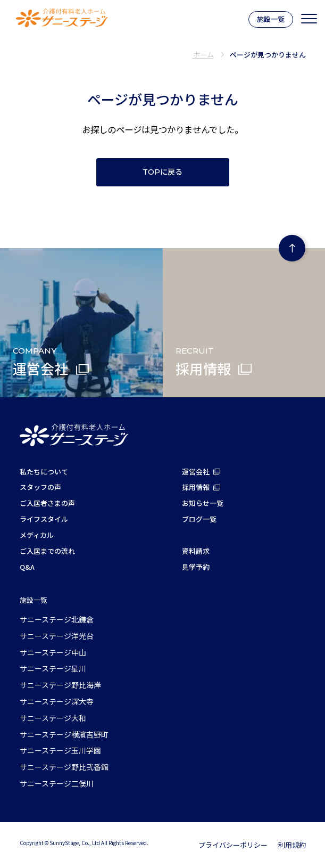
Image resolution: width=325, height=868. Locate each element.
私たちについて (44, 472)
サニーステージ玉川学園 (60, 750)
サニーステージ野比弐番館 (64, 767)
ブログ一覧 (199, 519)
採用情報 (196, 487)
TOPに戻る (162, 172)
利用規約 (292, 845)
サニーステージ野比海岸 (60, 685)
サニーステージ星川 (53, 668)
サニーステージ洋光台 (57, 636)
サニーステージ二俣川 (57, 783)
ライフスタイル (44, 519)
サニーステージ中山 (53, 652)
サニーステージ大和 (53, 718)
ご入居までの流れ (47, 551)
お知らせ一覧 (203, 503)
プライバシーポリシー (233, 845)
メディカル (37, 535)
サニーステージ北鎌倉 (57, 619)
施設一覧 (271, 19)
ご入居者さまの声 (47, 503)
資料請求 (196, 551)
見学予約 (196, 567)
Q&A (27, 567)
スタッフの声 (40, 487)
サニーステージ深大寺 (57, 701)
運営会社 (196, 472)
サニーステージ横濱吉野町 (64, 734)
